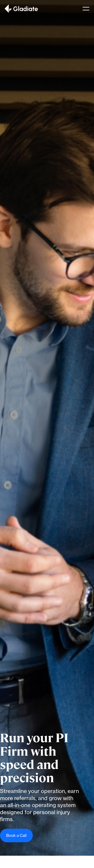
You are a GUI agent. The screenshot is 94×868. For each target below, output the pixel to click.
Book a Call (16, 835)
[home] (21, 9)
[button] (86, 9)
